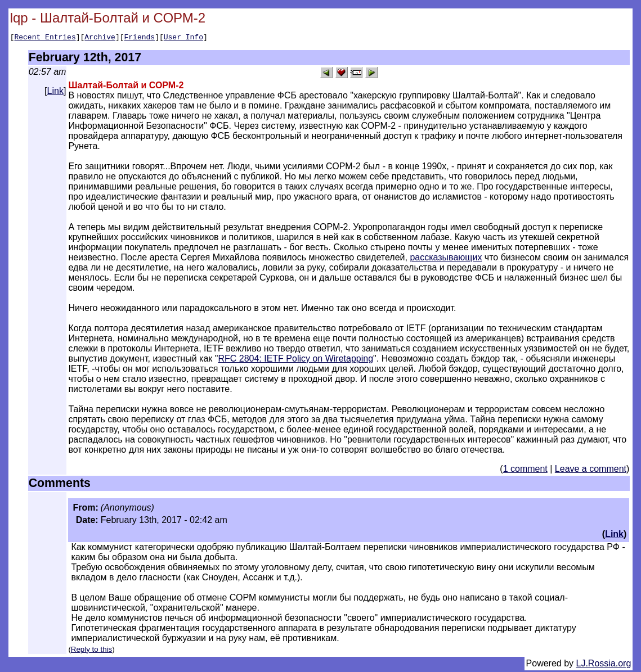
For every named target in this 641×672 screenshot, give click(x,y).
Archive (100, 38)
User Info (183, 38)
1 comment (525, 470)
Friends (140, 38)
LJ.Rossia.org (604, 665)
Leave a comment (591, 470)
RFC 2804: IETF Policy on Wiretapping (295, 360)
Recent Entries (45, 38)
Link (55, 93)
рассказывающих (446, 259)
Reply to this (91, 651)
